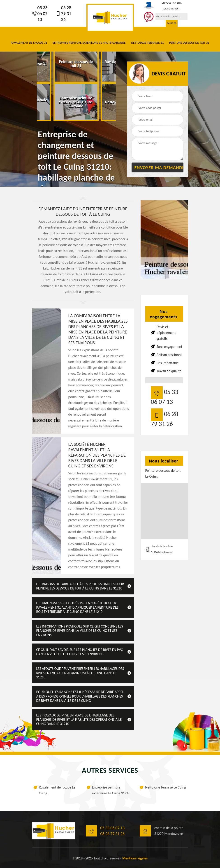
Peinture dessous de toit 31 (189, 43)
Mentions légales (135, 858)
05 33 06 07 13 (40, 14)
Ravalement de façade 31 (29, 43)
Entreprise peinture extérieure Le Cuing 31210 (111, 790)
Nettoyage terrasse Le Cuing (166, 787)
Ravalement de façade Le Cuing (57, 790)
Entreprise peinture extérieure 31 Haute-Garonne (89, 43)
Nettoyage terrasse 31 (147, 43)
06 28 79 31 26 (64, 14)
